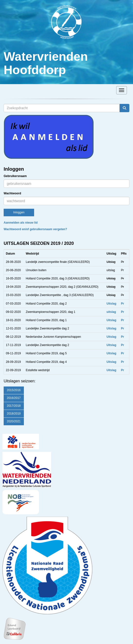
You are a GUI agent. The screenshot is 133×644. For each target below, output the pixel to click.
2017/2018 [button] (14, 406)
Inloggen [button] (19, 212)
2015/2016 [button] (14, 390)
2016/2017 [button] (14, 398)
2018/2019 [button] (14, 414)
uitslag (111, 312)
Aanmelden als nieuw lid (21, 223)
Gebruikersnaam (15, 176)
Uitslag (111, 304)
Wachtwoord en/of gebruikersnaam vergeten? (35, 229)
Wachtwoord (12, 193)
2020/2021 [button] (14, 421)
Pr (122, 304)
